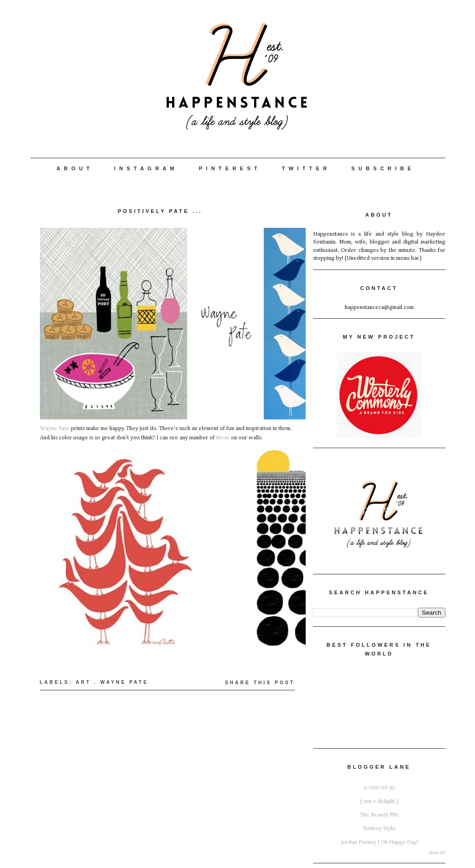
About (75, 168)
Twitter (306, 168)
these (223, 438)
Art (83, 682)
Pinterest (230, 168)
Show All (437, 853)
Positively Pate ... (160, 211)
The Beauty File (379, 815)
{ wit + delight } (379, 801)
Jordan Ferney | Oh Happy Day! (379, 842)
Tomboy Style (379, 828)
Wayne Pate (55, 428)
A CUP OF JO (379, 788)
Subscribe (383, 168)
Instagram (146, 168)
